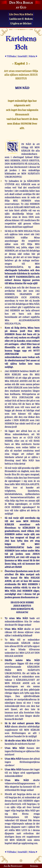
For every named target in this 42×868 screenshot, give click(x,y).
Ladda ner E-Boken (21, 19)
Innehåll (22, 56)
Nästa (33, 56)
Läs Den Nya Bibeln (21, 14)
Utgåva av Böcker (21, 23)
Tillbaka (10, 56)
